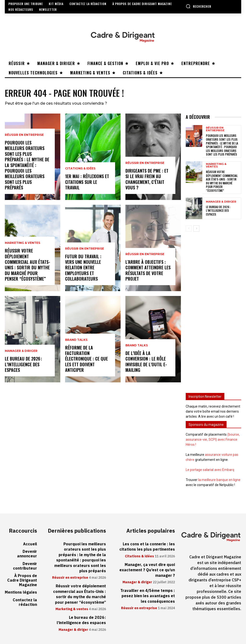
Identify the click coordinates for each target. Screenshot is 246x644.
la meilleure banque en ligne (219, 480)
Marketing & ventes (22, 243)
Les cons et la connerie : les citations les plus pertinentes (147, 547)
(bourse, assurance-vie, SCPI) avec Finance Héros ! (213, 439)
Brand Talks (76, 340)
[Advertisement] (213, 309)
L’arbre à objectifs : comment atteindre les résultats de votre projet (148, 270)
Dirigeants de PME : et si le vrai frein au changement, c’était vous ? (147, 179)
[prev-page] (189, 229)
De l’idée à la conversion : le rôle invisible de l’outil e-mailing (146, 361)
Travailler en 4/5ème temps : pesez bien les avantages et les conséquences (148, 596)
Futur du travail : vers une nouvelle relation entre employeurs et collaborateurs (83, 268)
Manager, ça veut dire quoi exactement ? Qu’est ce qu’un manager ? (147, 570)
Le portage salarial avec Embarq (210, 470)
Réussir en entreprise (24, 135)
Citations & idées (80, 169)
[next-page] (196, 229)
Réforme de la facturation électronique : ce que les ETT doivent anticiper (86, 359)
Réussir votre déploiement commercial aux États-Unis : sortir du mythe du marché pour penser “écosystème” (28, 265)
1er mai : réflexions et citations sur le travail (87, 182)
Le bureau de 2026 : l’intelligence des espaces (23, 364)
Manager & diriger (21, 351)
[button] (198, 6)
